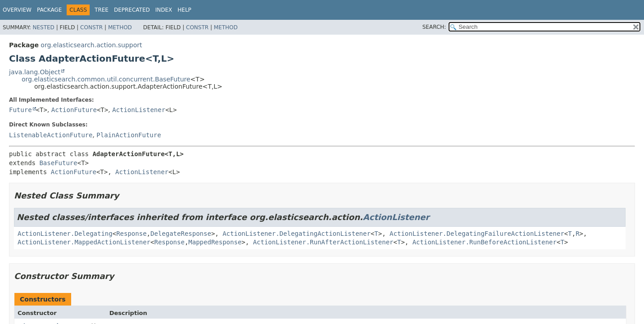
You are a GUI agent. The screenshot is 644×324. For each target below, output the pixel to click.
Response (131, 234)
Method (120, 27)
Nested (43, 27)
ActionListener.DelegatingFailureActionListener (477, 234)
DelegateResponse (181, 234)
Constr (91, 27)
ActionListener (139, 110)
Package (49, 10)
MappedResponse (215, 242)
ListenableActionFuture (51, 135)
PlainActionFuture (129, 135)
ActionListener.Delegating (65, 234)
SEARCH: (434, 27)
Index (164, 10)
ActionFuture (74, 110)
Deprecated (132, 10)
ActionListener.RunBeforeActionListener (485, 242)
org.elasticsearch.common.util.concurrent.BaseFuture (106, 79)
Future (20, 110)
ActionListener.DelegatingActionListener (297, 234)
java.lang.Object (35, 72)
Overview (17, 10)
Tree (102, 10)
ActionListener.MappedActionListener (84, 242)
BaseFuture (58, 163)
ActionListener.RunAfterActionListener (323, 242)
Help (184, 10)
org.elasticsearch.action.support (91, 45)
